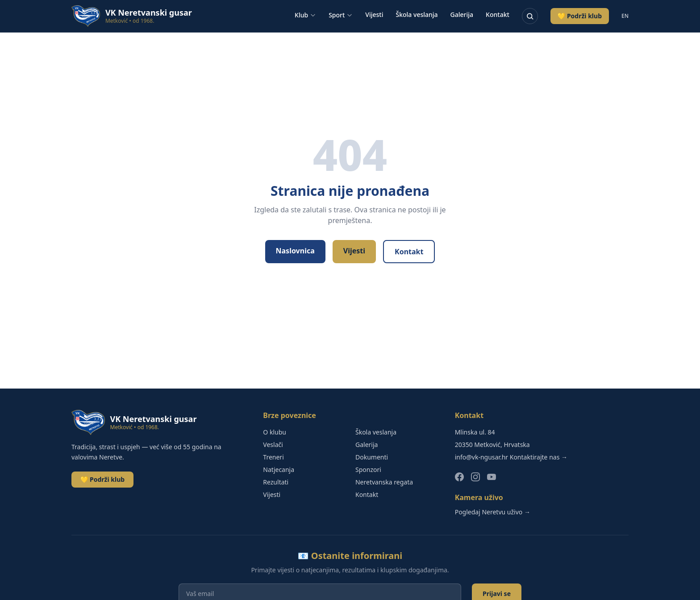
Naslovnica (295, 251)
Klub (305, 15)
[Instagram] (475, 477)
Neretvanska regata (384, 482)
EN (625, 16)
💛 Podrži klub (580, 16)
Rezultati (276, 482)
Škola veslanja (417, 14)
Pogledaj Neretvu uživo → (493, 512)
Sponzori (368, 470)
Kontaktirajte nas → (539, 457)
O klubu (275, 432)
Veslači (273, 445)
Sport (341, 15)
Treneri (273, 457)
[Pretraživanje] (530, 16)
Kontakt (498, 14)
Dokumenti (372, 457)
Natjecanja (279, 470)
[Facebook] (459, 477)
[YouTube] (492, 477)
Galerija (462, 14)
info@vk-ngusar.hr (481, 457)
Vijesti (374, 14)
